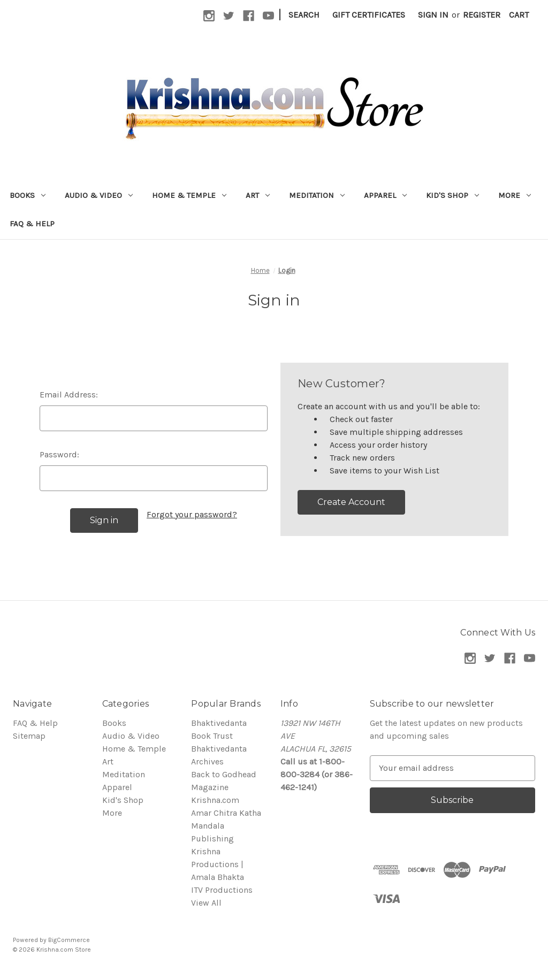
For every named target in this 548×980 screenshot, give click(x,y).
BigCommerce (69, 940)
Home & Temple (189, 195)
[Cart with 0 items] (519, 15)
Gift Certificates (369, 15)
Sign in (433, 15)
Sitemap (29, 736)
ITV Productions (222, 890)
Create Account (351, 502)
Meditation (317, 195)
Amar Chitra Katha (226, 813)
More (515, 195)
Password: (59, 454)
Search (304, 15)
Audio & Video (99, 195)
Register (482, 15)
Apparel (385, 195)
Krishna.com (215, 800)
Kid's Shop (452, 195)
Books (28, 195)
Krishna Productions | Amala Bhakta (218, 864)
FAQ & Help (32, 224)
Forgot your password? (192, 514)
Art (258, 195)
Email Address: (69, 395)
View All (206, 903)
